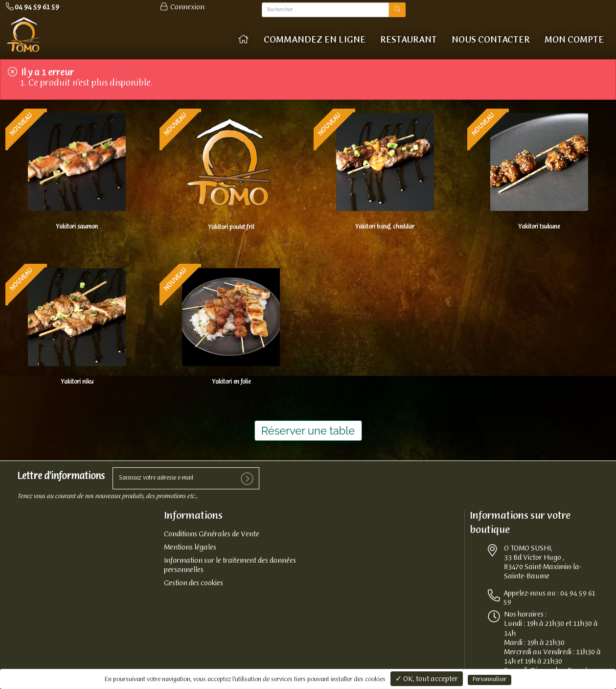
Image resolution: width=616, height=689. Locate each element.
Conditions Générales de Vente (212, 534)
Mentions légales (190, 548)
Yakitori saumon (77, 227)
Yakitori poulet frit (231, 228)
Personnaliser (490, 680)
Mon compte (574, 40)
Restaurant (409, 40)
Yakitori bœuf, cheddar (385, 227)
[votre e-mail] (186, 478)
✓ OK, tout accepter (427, 679)
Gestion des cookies (194, 583)
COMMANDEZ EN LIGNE (315, 40)
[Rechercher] (326, 10)
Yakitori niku (77, 382)
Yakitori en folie (231, 382)
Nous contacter (491, 40)
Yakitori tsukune (539, 227)
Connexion (182, 7)
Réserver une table (308, 431)
